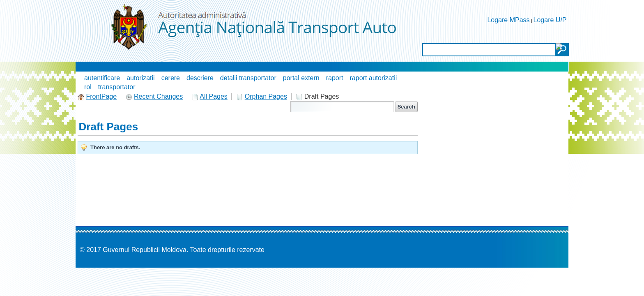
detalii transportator (248, 78)
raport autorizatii (374, 78)
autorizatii (140, 78)
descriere (200, 78)
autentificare (102, 78)
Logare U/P (550, 20)
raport (335, 78)
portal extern (301, 78)
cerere (171, 78)
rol (88, 87)
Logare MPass (508, 20)
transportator (117, 87)
